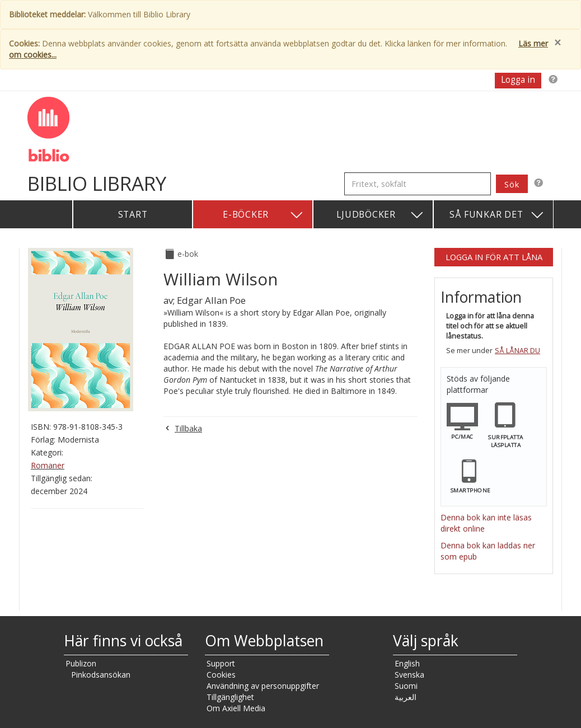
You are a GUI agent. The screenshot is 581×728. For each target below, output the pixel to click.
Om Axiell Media (236, 708)
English (407, 663)
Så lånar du (517, 351)
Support (221, 663)
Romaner (48, 465)
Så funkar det (497, 215)
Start (133, 214)
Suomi (406, 686)
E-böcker (263, 215)
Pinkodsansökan (101, 675)
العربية (406, 697)
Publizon (81, 663)
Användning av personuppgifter (263, 686)
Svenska (409, 675)
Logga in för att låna (494, 257)
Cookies (221, 675)
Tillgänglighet (230, 697)
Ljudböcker (380, 215)
